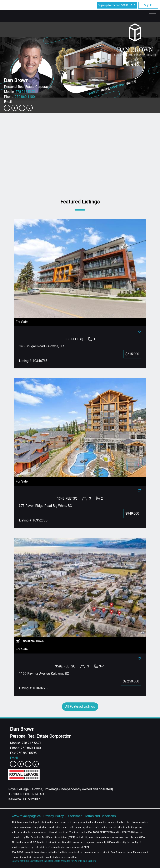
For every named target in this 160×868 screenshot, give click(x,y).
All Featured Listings (80, 707)
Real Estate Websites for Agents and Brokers (72, 861)
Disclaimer (74, 816)
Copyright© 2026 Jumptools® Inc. (30, 861)
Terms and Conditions (100, 816)
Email (8, 102)
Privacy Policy (54, 816)
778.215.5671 (25, 92)
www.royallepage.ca (26, 816)
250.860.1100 (25, 97)
